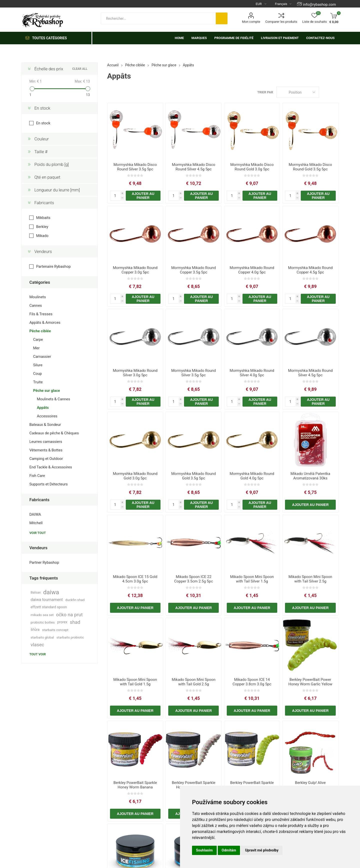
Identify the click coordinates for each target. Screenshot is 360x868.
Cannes (35, 306)
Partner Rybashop (44, 562)
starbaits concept (55, 630)
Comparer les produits (281, 22)
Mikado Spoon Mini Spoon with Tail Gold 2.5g (194, 682)
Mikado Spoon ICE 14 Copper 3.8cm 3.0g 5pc (252, 682)
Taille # (41, 152)
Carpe (38, 340)
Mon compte (251, 22)
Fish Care (37, 476)
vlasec (37, 645)
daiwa (51, 592)
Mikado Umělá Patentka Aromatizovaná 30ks (310, 476)
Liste (335, 92)
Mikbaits (43, 218)
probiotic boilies (42, 622)
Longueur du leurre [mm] (57, 190)
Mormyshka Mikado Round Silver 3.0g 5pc (135, 373)
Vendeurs (43, 251)
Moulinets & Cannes (53, 399)
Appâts (43, 408)
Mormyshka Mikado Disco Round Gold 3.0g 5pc (252, 167)
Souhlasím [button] (204, 850)
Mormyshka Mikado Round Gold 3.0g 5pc (135, 476)
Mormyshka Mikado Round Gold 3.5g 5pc (194, 476)
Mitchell (36, 523)
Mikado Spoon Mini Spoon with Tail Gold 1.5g (135, 682)
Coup (37, 374)
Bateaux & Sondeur (45, 425)
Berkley (42, 227)
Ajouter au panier (143, 196)
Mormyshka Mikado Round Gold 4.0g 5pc (252, 476)
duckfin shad (75, 600)
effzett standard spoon (49, 607)
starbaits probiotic (70, 637)
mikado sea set (42, 615)
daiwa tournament (47, 600)
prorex (62, 622)
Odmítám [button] (229, 850)
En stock (42, 108)
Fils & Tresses (41, 314)
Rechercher (222, 18)
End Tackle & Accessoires (51, 467)
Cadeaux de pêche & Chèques (54, 433)
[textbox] (158, 18)
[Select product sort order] (298, 92)
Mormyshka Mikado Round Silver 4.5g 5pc (310, 373)
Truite (38, 382)
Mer (36, 348)
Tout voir (37, 654)
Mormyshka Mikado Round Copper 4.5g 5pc (310, 270)
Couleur (41, 139)
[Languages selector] (281, 4)
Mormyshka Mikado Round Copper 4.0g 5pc (252, 270)
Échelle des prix (49, 69)
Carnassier (42, 357)
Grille (325, 92)
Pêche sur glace (46, 391)
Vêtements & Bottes (46, 450)
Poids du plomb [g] (51, 164)
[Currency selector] (259, 4)
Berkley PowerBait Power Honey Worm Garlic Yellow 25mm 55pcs (310, 684)
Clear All (80, 69)
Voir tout (37, 533)
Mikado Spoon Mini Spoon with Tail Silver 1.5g (252, 579)
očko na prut (69, 615)
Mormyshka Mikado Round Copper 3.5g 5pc (194, 270)
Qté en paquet (47, 177)
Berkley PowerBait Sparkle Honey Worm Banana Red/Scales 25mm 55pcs (135, 787)
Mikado (42, 236)
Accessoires (47, 416)
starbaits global (42, 637)
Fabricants (44, 203)
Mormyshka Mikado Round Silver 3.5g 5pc (194, 373)
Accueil (113, 65)
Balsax (35, 592)
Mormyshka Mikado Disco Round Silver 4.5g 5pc (194, 167)
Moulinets (37, 297)
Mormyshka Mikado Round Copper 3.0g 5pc (135, 270)
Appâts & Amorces (45, 323)
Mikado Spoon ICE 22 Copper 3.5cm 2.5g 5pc (194, 579)
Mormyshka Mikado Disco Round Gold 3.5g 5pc (310, 167)
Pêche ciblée (40, 331)
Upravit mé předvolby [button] (262, 850)
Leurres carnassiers (46, 442)
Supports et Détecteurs (48, 484)
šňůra (35, 630)
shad (75, 622)
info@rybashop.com (319, 5)
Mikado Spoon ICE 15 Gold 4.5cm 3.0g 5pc (135, 579)
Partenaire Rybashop (53, 266)
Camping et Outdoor (46, 459)
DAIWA (35, 514)
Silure (38, 365)
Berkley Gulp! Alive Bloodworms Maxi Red (310, 785)
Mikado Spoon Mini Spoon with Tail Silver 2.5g (310, 579)
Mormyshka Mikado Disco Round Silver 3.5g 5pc (135, 167)
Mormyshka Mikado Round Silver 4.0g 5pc (252, 373)
